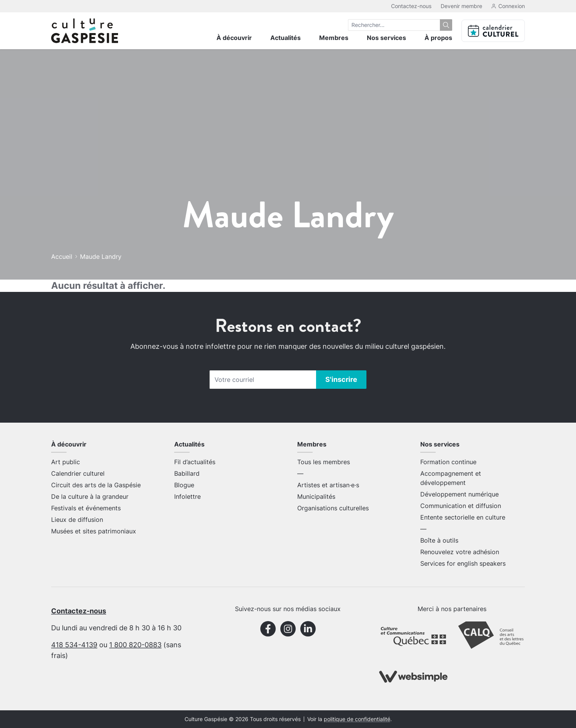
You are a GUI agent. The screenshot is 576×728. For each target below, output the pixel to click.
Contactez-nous (411, 6)
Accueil (62, 257)
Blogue (184, 485)
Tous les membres (324, 462)
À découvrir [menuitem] (234, 38)
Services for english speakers (463, 563)
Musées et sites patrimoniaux (94, 531)
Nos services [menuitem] (386, 38)
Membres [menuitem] (334, 38)
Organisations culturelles (333, 508)
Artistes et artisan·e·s (328, 485)
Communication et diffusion (461, 506)
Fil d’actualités (195, 462)
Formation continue (448, 462)
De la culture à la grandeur (90, 496)
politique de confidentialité (357, 719)
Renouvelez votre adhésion (460, 552)
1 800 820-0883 (135, 645)
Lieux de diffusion (77, 520)
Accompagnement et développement (451, 478)
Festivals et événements (86, 508)
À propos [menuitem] (438, 38)
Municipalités (316, 496)
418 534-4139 (74, 645)
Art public (66, 462)
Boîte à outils (439, 540)
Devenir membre (461, 6)
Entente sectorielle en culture (463, 517)
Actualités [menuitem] (286, 38)
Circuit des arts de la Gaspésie (96, 485)
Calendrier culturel (78, 473)
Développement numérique (459, 494)
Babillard (187, 473)
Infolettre (187, 496)
